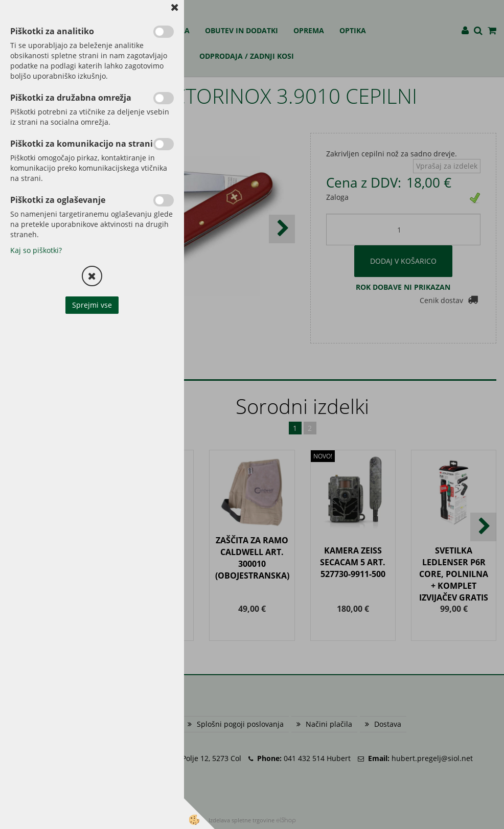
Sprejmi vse (92, 305)
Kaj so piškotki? (36, 250)
